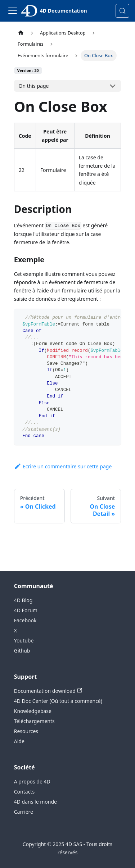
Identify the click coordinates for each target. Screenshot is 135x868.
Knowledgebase (33, 711)
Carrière (24, 812)
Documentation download (48, 691)
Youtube (24, 640)
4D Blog (23, 600)
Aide (19, 741)
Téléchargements (34, 721)
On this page (34, 86)
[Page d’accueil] (21, 33)
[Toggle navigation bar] (13, 11)
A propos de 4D (32, 781)
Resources (26, 731)
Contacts (24, 792)
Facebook (25, 620)
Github (22, 651)
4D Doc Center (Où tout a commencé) (58, 701)
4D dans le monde (35, 802)
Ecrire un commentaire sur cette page (63, 466)
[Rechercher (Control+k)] (122, 11)
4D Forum (26, 610)
